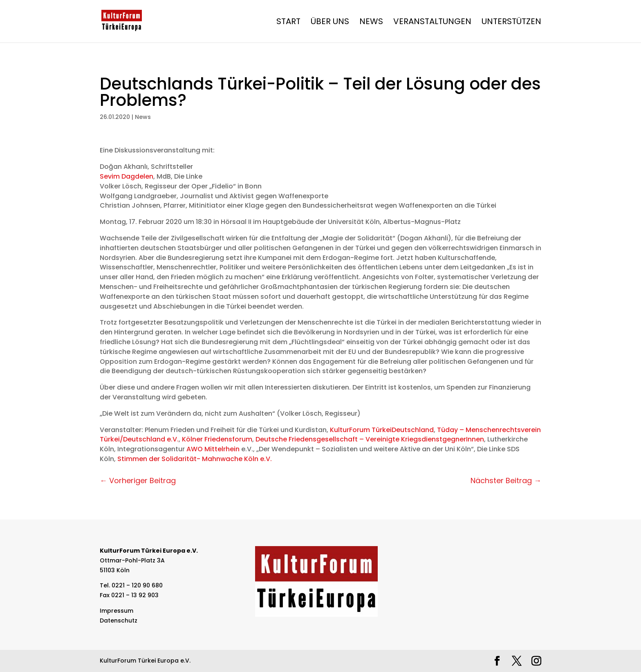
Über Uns (330, 23)
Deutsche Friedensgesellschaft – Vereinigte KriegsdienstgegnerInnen (370, 439)
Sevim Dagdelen (127, 176)
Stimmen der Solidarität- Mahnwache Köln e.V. (195, 459)
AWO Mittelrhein (213, 449)
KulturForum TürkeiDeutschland (382, 430)
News (371, 23)
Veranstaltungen (432, 23)
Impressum (117, 611)
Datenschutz (119, 620)
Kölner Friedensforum (217, 439)
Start (288, 23)
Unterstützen (511, 23)
